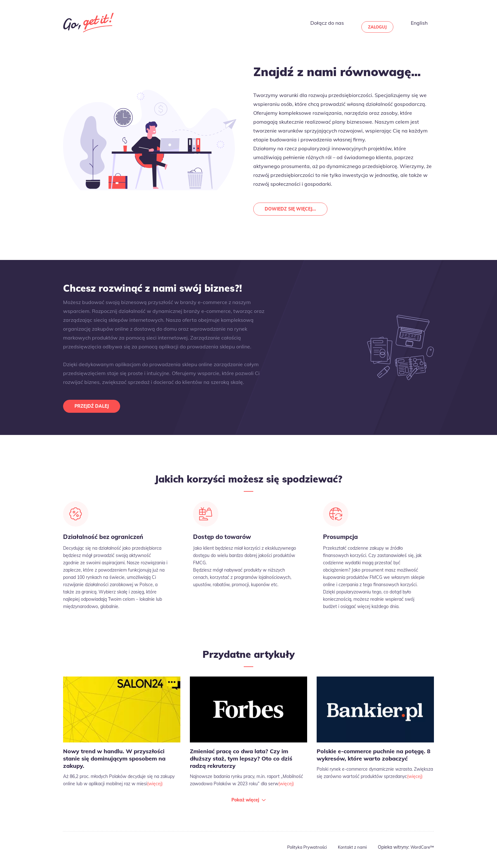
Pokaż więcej (245, 805)
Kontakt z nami (350, 852)
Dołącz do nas (343, 22)
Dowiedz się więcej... (293, 210)
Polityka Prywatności (302, 852)
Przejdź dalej (94, 408)
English (426, 22)
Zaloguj (388, 23)
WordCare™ (421, 852)
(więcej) (155, 789)
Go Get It (88, 23)
